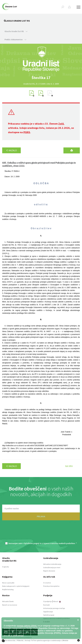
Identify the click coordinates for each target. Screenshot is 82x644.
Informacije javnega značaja (54, 608)
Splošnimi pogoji (32, 543)
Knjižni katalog (8, 589)
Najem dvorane (49, 571)
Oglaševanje (48, 612)
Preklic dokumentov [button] (15, 39)
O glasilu (6, 567)
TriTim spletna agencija (40, 640)
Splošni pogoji (49, 615)
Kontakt (47, 605)
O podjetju (48, 601)
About (57, 601)
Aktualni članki (8, 601)
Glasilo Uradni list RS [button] (16, 31)
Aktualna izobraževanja (52, 564)
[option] (41, 78)
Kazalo (11, 150)
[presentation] (41, 533)
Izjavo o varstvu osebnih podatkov (59, 543)
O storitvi (47, 583)
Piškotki (20, 640)
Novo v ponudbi (8, 583)
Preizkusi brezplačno (51, 586)
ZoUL (61, 124)
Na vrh (69, 466)
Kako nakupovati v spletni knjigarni (16, 586)
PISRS (27, 132)
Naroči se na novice (10, 605)
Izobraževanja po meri (52, 567)
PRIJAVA (41, 516)
